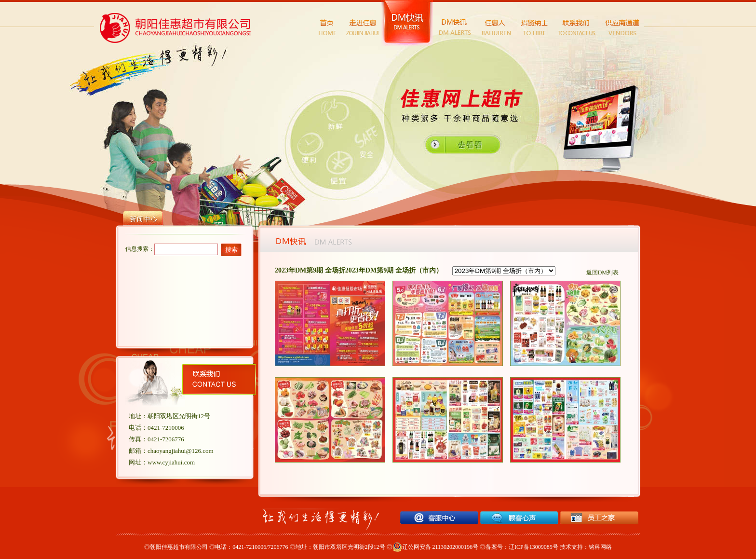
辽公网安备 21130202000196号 (436, 547)
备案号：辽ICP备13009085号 (522, 547)
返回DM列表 (602, 273)
